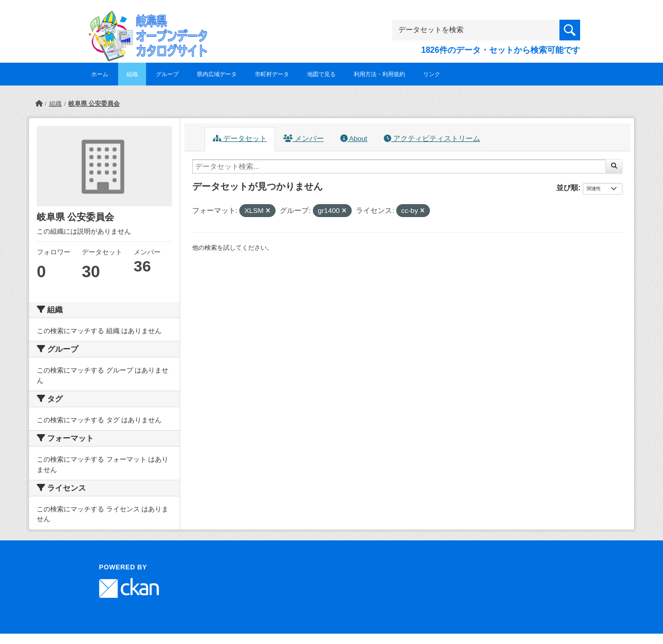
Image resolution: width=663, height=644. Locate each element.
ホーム (100, 74)
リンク (432, 74)
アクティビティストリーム (432, 139)
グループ (167, 74)
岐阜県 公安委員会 (94, 104)
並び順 (567, 188)
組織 (132, 74)
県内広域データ (217, 74)
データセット (240, 139)
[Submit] (614, 166)
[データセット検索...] (399, 166)
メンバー (304, 139)
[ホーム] (39, 104)
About (354, 139)
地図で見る (321, 74)
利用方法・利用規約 (379, 74)
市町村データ (272, 74)
